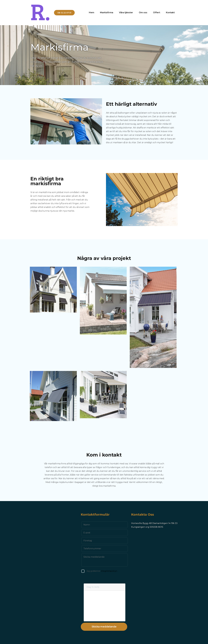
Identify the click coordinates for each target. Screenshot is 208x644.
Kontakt (170, 13)
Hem (92, 13)
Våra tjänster (126, 13)
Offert (157, 13)
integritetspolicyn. (103, 571)
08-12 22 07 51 (64, 13)
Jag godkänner (95, 571)
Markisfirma (107, 13)
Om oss (143, 13)
